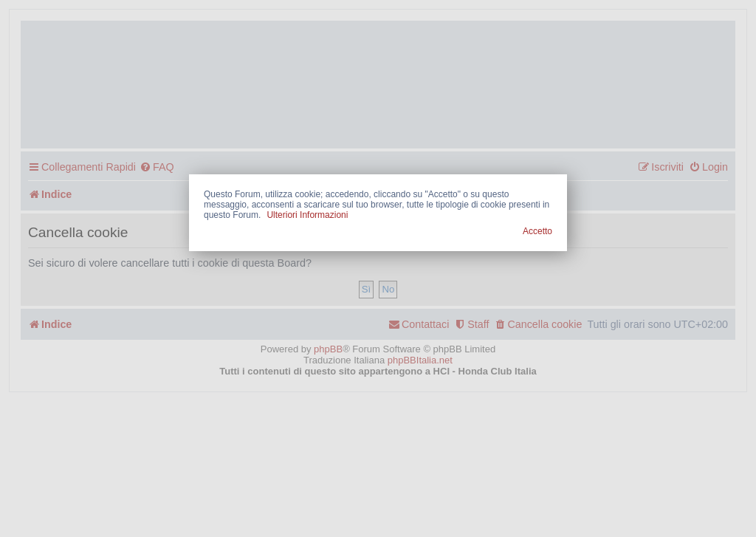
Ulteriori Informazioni (307, 215)
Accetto (537, 231)
